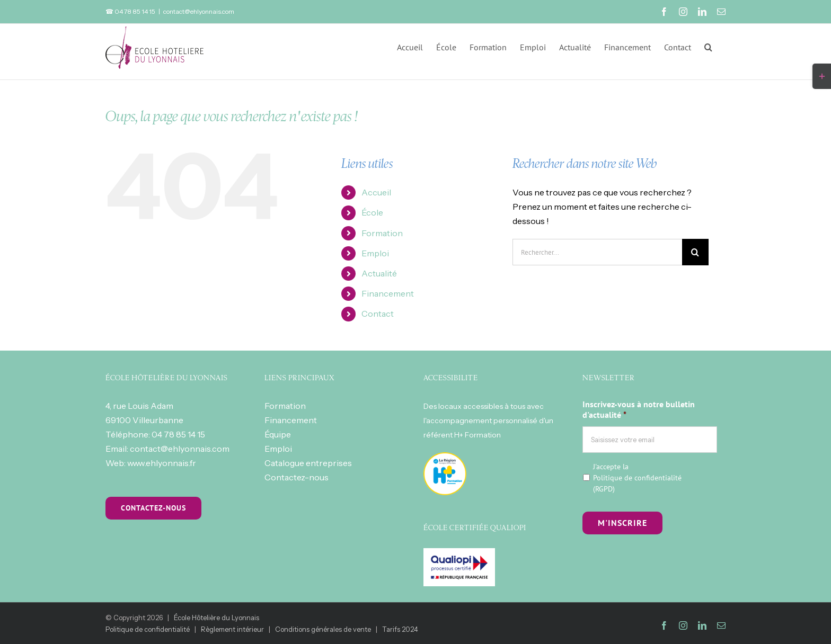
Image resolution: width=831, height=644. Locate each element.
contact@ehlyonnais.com (199, 11)
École (372, 212)
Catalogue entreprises (308, 463)
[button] (708, 46)
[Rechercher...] (597, 252)
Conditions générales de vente (323, 629)
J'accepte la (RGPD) (637, 478)
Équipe (278, 434)
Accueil (376, 192)
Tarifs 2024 (400, 629)
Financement (388, 293)
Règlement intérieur (232, 629)
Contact (378, 314)
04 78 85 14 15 (178, 434)
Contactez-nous (297, 477)
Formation (382, 233)
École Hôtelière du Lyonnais (216, 618)
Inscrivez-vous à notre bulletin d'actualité (639, 410)
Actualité (379, 273)
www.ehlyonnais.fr (162, 463)
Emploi (375, 253)
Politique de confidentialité (637, 478)
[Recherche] (695, 252)
